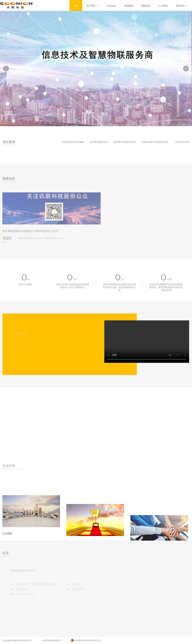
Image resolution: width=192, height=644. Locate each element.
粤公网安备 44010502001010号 (86, 640)
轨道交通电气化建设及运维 (155, 142)
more (101, 235)
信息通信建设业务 (99, 142)
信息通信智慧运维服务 (73, 142)
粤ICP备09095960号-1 (53, 640)
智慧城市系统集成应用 (124, 142)
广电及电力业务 (182, 142)
